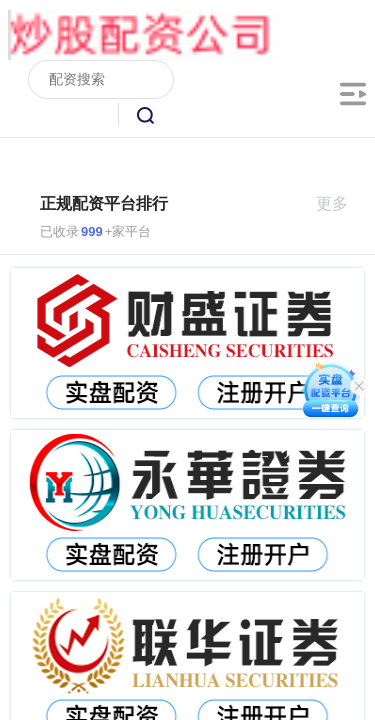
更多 (340, 203)
